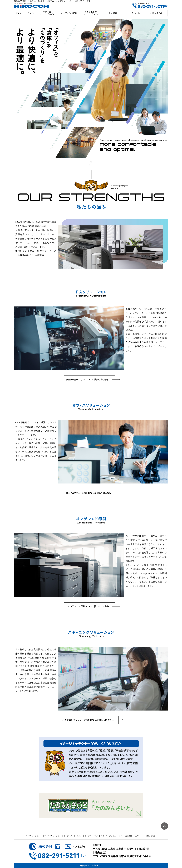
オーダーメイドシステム (73, 836)
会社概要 (129, 836)
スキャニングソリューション (112, 836)
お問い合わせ (151, 836)
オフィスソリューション (52, 836)
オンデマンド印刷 (91, 836)
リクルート (139, 836)
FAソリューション (33, 836)
